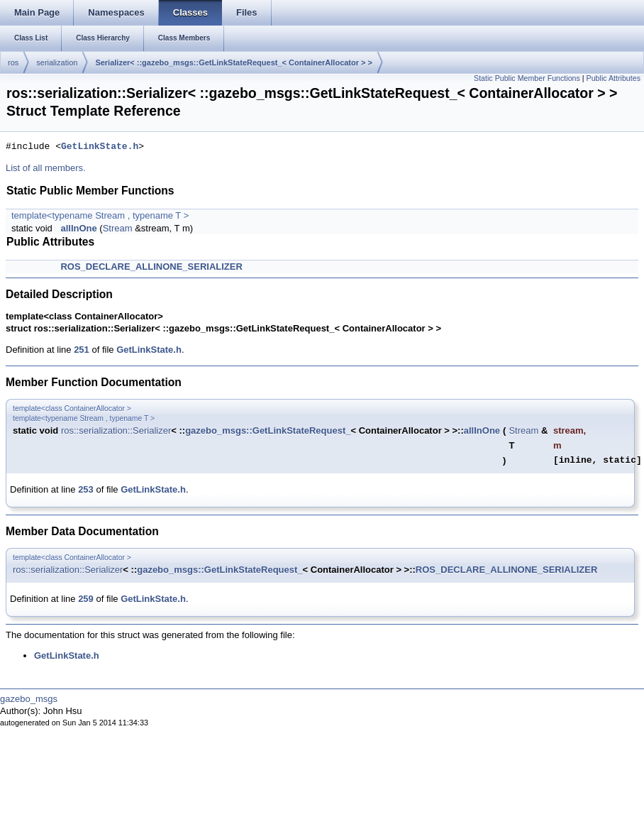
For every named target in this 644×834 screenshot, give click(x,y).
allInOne (78, 228)
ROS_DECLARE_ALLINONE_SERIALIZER (151, 267)
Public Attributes (614, 78)
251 (82, 350)
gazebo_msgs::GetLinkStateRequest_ (268, 430)
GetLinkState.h (100, 147)
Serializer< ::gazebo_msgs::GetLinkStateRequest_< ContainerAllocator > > (234, 62)
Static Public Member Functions (527, 78)
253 (86, 489)
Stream (118, 228)
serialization (57, 62)
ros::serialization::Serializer (116, 430)
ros (13, 62)
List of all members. (46, 168)
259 (86, 599)
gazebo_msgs (29, 699)
